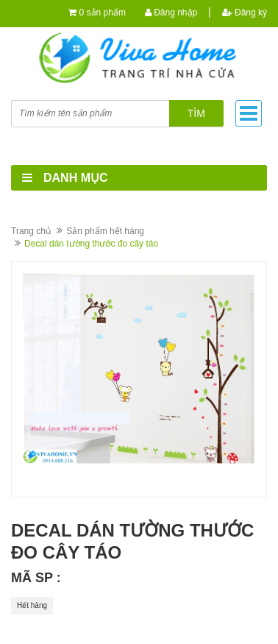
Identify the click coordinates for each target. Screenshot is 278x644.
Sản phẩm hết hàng (105, 231)
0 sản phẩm (103, 13)
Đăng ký (245, 13)
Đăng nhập (171, 13)
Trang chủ (31, 231)
